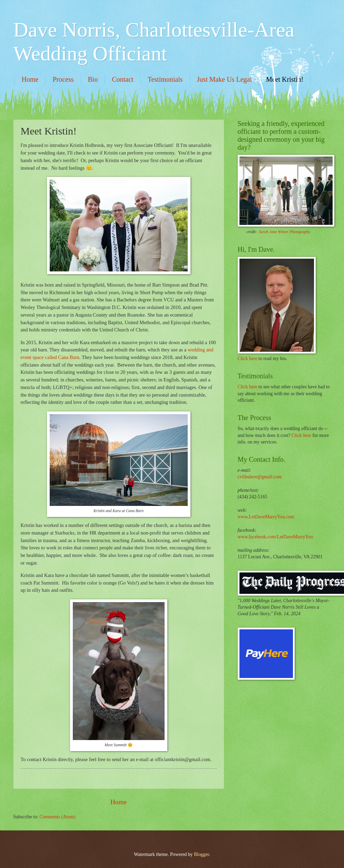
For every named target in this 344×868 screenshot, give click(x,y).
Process (63, 79)
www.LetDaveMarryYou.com (266, 517)
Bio (93, 79)
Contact (122, 79)
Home (30, 79)
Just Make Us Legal (224, 79)
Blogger (202, 854)
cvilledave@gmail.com (260, 477)
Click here (248, 358)
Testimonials (165, 79)
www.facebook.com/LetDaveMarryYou (275, 537)
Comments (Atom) (57, 817)
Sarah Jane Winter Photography (284, 232)
